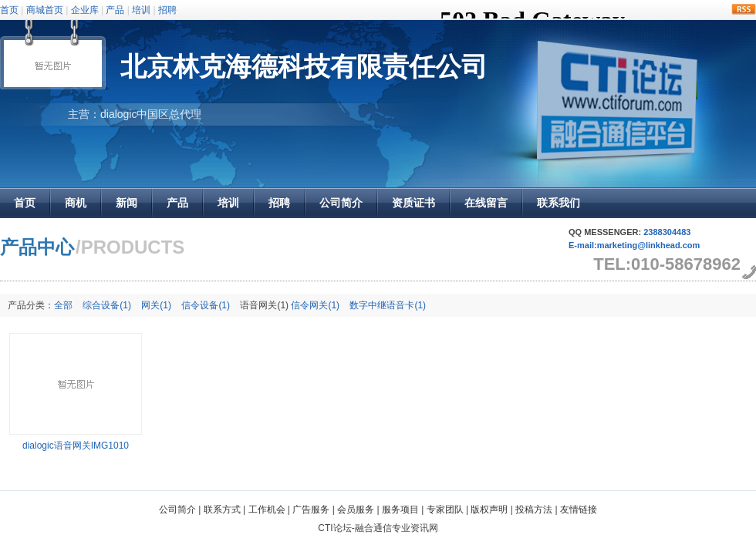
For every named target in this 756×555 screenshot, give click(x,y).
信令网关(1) (315, 305)
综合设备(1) (107, 305)
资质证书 (413, 203)
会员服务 (356, 510)
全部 (63, 305)
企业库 (85, 10)
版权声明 (489, 510)
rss (744, 9)
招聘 (167, 10)
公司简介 (341, 203)
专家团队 (445, 510)
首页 (9, 10)
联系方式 (222, 510)
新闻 (127, 203)
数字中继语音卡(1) (388, 305)
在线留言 (486, 203)
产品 (115, 10)
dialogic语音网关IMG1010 (76, 446)
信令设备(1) (206, 305)
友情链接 (579, 510)
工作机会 (267, 510)
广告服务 (311, 510)
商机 (76, 203)
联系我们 (559, 203)
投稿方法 (534, 510)
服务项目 (400, 510)
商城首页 (45, 10)
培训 (141, 10)
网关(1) (156, 305)
